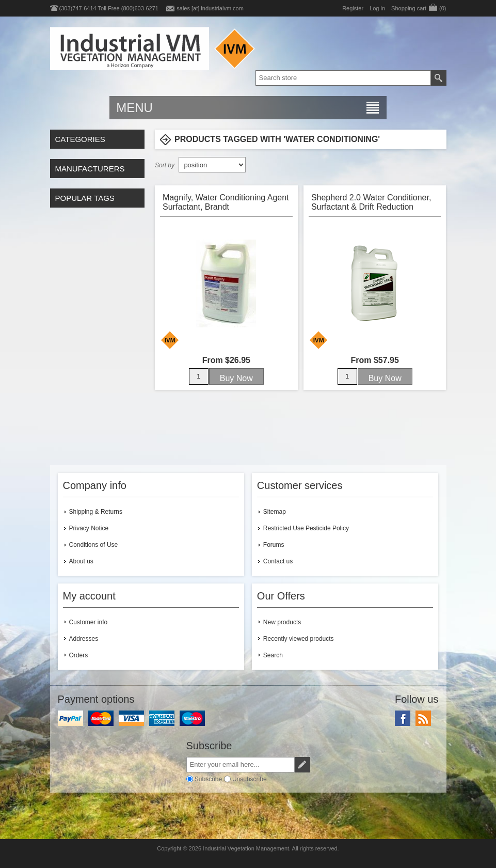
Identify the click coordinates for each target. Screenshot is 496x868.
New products (282, 622)
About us (81, 561)
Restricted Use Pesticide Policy (306, 528)
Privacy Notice (89, 528)
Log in (377, 8)
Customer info (89, 622)
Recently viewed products (299, 639)
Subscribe (208, 779)
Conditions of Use (94, 545)
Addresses (84, 639)
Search (273, 655)
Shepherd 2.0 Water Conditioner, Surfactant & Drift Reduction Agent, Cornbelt (371, 202)
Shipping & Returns (96, 512)
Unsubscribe (250, 779)
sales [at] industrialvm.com (210, 8)
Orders (79, 655)
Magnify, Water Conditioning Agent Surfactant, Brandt (226, 202)
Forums (274, 545)
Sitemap (275, 512)
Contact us (278, 561)
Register (353, 8)
